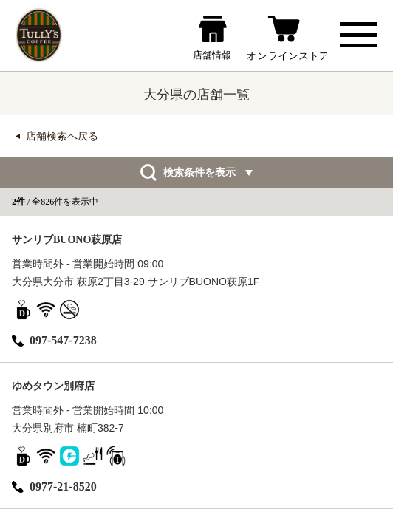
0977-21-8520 (54, 487)
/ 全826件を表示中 (55, 202)
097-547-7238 (54, 340)
